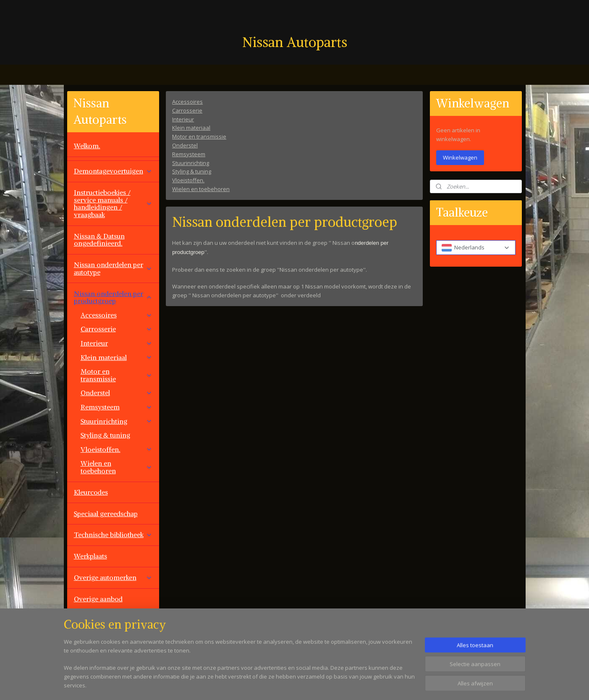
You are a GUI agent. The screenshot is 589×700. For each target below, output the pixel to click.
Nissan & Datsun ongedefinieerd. (99, 240)
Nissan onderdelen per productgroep (113, 297)
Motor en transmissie (199, 136)
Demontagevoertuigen (113, 171)
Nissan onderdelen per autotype (113, 268)
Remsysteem (189, 154)
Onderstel (185, 145)
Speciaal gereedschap (106, 514)
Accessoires (187, 102)
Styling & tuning (192, 171)
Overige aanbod (98, 599)
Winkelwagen (460, 157)
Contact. (86, 620)
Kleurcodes (91, 492)
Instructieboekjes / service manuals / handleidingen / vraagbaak (113, 203)
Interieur (183, 119)
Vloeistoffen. (188, 180)
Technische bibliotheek (113, 535)
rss (343, 685)
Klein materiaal (191, 128)
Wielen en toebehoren (201, 189)
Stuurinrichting (191, 163)
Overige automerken (113, 577)
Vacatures (89, 642)
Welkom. (87, 146)
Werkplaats (90, 556)
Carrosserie (187, 110)
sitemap (326, 685)
